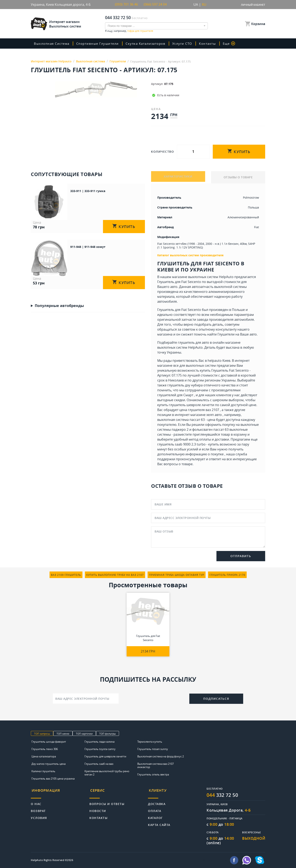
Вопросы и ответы (107, 802)
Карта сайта (159, 823)
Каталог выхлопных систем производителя (190, 255)
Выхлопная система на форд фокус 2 (161, 756)
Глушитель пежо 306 (45, 749)
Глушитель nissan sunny (153, 749)
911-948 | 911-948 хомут (71, 237)
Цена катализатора (44, 756)
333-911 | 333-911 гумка (71, 191)
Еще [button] (233, 44)
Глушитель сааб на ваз (99, 764)
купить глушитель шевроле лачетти (186, 405)
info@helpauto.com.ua (213, 860)
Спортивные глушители (99, 44)
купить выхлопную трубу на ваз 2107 (115, 575)
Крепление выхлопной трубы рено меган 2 (107, 773)
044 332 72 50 (118, 18)
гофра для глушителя (140, 31)
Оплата (155, 809)
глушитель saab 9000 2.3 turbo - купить (188, 444)
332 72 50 (224, 795)
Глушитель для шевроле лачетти (105, 756)
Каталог (156, 816)
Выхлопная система (53, 44)
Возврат (38, 809)
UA (196, 5)
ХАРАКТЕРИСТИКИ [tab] (178, 177)
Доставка (157, 802)
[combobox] (156, 26)
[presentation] (154, 698)
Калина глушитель (43, 771)
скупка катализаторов (149, 44)
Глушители (226, 334)
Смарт (188, 395)
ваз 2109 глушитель (66, 575)
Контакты (212, 44)
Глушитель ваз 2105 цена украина (53, 779)
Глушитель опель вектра (153, 774)
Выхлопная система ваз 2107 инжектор (156, 765)
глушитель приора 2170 (227, 575)
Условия (39, 816)
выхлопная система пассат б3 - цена (186, 420)
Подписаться (216, 699)
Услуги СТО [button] (186, 44)
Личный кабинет (253, 5)
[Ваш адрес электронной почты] (86, 699)
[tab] (60, 792)
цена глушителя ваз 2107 (199, 410)
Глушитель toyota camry (100, 749)
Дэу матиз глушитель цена (49, 764)
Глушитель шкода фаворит (49, 742)
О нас (36, 802)
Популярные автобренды (59, 286)
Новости (98, 809)
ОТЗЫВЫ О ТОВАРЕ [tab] (238, 177)
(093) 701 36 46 (126, 5)
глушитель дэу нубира (185, 385)
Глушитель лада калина (99, 742)
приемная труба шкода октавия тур (177, 575)
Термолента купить (150, 742)
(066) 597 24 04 (155, 5)
